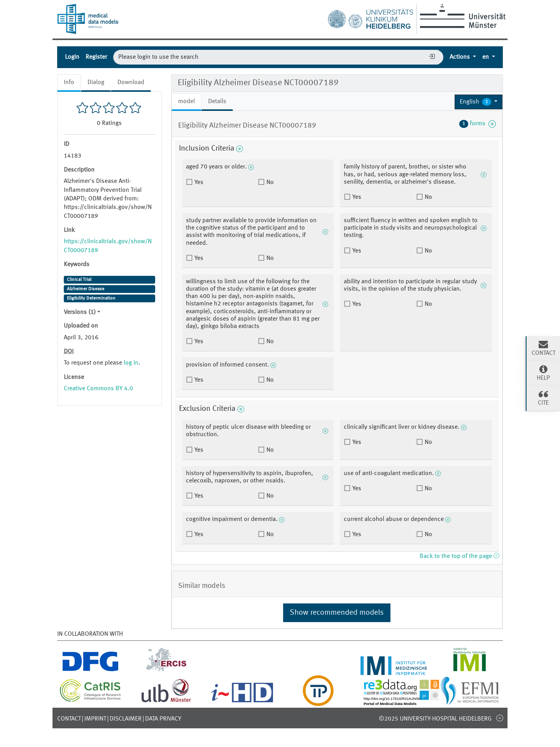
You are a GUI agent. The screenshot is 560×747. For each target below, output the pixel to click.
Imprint (95, 719)
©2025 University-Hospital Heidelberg (435, 719)
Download (131, 82)
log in (131, 363)
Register (96, 57)
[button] (479, 102)
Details (217, 102)
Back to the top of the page (459, 556)
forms (478, 124)
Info (69, 82)
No (269, 182)
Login (72, 57)
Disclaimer (126, 719)
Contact (69, 719)
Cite (543, 398)
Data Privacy (163, 719)
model (186, 102)
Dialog (96, 82)
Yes (198, 182)
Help (543, 373)
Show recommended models (337, 613)
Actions (460, 57)
